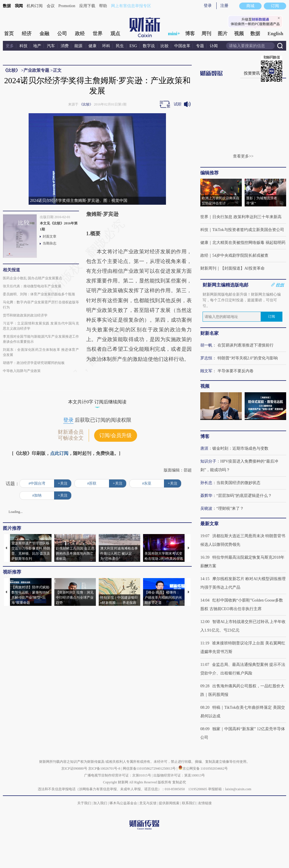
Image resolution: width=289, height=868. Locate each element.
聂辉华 (206, 496)
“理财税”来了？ (230, 508)
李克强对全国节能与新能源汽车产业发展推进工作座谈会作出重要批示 (41, 339)
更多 (10, 46)
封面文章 (50, 236)
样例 (280, 285)
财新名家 (209, 333)
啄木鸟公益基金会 (124, 803)
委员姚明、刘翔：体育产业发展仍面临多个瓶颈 (39, 294)
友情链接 (205, 803)
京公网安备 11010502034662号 (203, 769)
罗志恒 (206, 358)
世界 (98, 34)
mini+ (174, 34)
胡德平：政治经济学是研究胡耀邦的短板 (34, 363)
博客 (190, 34)
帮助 (103, 6)
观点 (115, 34)
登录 (208, 6)
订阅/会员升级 (115, 435)
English (275, 34)
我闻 (19, 6)
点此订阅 (59, 453)
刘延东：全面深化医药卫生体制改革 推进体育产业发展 (41, 352)
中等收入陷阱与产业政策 (22, 371)
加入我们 (100, 803)
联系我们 (189, 803)
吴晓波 (206, 508)
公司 (62, 34)
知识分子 (208, 461)
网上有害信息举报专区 (131, 6)
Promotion (67, 6)
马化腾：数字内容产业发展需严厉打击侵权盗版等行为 (41, 305)
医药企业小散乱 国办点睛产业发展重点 (32, 278)
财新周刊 (208, 268)
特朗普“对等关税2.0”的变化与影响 (248, 358)
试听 (178, 104)
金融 (44, 34)
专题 (200, 46)
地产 (37, 46)
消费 (65, 46)
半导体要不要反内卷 (235, 371)
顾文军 (206, 371)
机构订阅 (35, 6)
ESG (133, 46)
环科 (106, 46)
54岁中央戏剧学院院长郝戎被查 (240, 255)
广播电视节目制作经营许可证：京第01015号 (118, 775)
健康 (92, 46)
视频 (239, 34)
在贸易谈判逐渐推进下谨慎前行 (246, 345)
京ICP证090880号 (74, 769)
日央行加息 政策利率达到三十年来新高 (247, 217)
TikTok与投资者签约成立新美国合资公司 (248, 230)
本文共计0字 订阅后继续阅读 (97, 402)
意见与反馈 (148, 803)
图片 (223, 34)
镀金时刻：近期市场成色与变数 (240, 448)
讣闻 (214, 46)
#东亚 (147, 483)
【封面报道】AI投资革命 (243, 268)
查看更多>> (243, 156)
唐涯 (204, 448)
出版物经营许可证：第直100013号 (179, 775)
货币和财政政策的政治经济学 (25, 315)
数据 (7, 6)
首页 (9, 34)
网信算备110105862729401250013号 (150, 769)
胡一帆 (206, 345)
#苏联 (92, 483)
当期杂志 (50, 243)
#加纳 (37, 495)
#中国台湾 (37, 483)
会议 (51, 6)
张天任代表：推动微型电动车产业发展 (32, 286)
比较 (165, 46)
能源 (79, 46)
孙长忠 (206, 483)
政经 (80, 34)
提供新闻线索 (169, 803)
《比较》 (11, 70)
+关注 (63, 483)
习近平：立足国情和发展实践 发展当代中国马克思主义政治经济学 (41, 326)
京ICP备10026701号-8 (105, 769)
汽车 (51, 46)
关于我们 (84, 803)
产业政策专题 (36, 70)
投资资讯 (252, 73)
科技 (23, 46)
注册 (224, 6)
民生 (120, 46)
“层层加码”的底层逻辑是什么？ (244, 496)
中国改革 (182, 46)
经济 (27, 34)
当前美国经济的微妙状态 (238, 483)
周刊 (206, 34)
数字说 (149, 46)
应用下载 (87, 6)
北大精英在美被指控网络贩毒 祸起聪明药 (249, 243)
